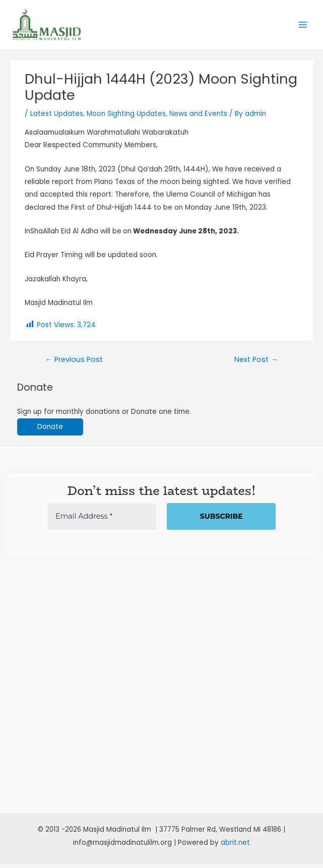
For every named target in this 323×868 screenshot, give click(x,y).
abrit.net (235, 846)
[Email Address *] (102, 520)
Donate (50, 431)
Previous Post (74, 363)
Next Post (256, 363)
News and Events (198, 118)
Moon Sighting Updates (126, 118)
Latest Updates (57, 118)
